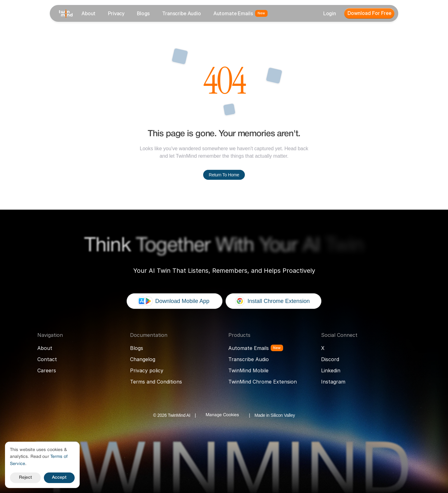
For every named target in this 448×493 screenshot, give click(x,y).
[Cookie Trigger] (222, 415)
